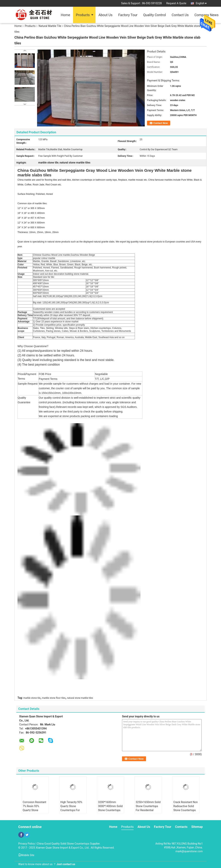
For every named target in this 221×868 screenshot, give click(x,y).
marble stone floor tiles (54, 698)
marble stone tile (32, 698)
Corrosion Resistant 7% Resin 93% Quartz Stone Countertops (34, 808)
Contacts (181, 827)
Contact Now (161, 123)
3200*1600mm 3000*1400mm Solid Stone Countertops (110, 806)
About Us (105, 15)
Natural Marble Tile (50, 26)
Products (83, 15)
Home (65, 15)
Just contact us (66, 864)
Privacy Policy (27, 844)
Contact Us (180, 15)
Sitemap (197, 827)
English (201, 3)
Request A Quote (176, 3)
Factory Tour (128, 15)
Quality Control (155, 15)
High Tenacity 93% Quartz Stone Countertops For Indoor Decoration (71, 808)
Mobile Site (26, 855)
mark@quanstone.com (189, 851)
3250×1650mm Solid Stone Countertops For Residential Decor (148, 808)
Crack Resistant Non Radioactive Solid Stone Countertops (186, 806)
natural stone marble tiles (80, 698)
